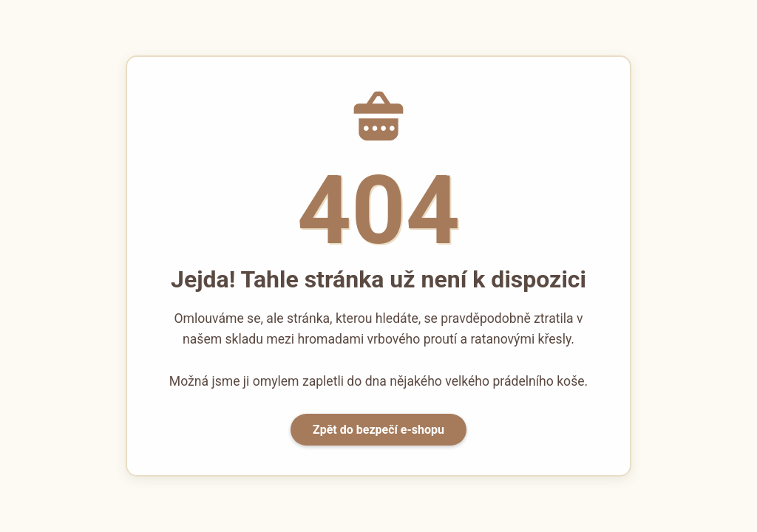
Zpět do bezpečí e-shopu (378, 430)
